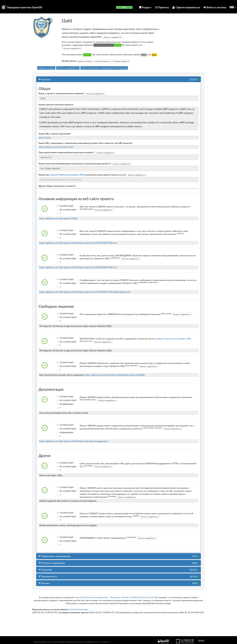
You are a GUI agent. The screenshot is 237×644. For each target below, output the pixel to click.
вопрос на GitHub (101, 642)
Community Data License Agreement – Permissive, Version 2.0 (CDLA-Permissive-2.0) (114, 597)
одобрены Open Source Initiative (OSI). (173, 339)
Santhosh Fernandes (79, 609)
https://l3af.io (45, 138)
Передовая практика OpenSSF (25, 7)
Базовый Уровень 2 (103, 61)
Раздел (146, 7)
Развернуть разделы (46, 68)
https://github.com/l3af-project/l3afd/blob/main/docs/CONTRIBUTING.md (78, 243)
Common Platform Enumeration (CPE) (67, 175)
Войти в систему (215, 7)
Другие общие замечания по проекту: (57, 186)
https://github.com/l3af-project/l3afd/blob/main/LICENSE (115, 375)
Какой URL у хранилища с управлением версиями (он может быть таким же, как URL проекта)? (86, 143)
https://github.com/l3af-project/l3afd (56, 147)
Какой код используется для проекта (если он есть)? (82, 175)
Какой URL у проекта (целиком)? (55, 134)
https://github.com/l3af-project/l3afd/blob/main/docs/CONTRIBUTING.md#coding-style (85, 292)
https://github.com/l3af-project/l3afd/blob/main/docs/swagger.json (74, 441)
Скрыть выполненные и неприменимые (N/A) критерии (104, 68)
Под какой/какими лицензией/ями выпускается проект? (67, 152)
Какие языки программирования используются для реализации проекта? (75, 164)
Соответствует (60, 206)
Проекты (162, 7)
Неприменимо (60, 404)
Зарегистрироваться (186, 7)
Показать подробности (113, 37)
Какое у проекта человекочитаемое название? (61, 93)
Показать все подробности (68, 68)
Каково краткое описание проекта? (56, 105)
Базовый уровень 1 (85, 61)
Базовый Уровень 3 (121, 61)
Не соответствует (60, 210)
